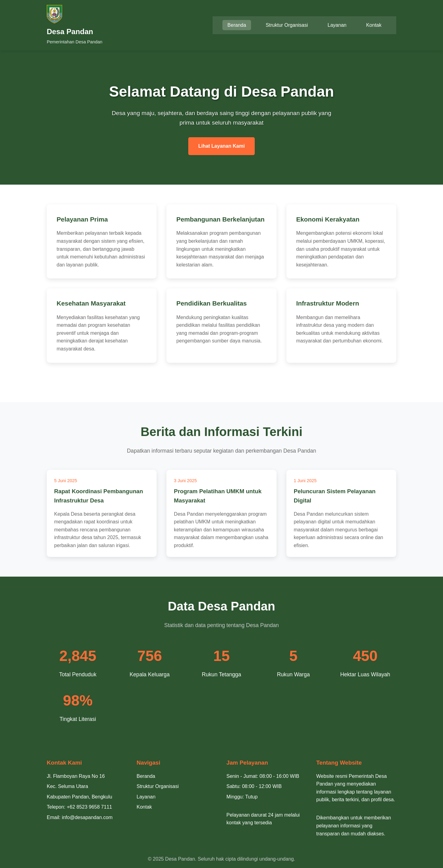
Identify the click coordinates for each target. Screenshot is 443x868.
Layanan (337, 25)
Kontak (374, 25)
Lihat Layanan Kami (221, 146)
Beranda (237, 25)
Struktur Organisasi (287, 25)
